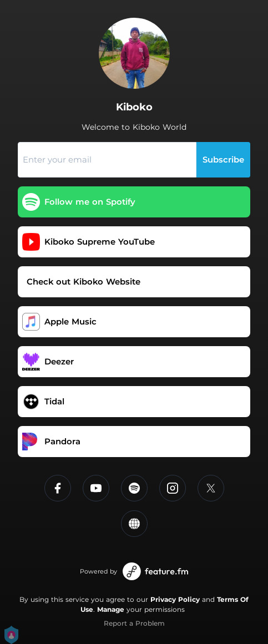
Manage (111, 609)
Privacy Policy (175, 599)
